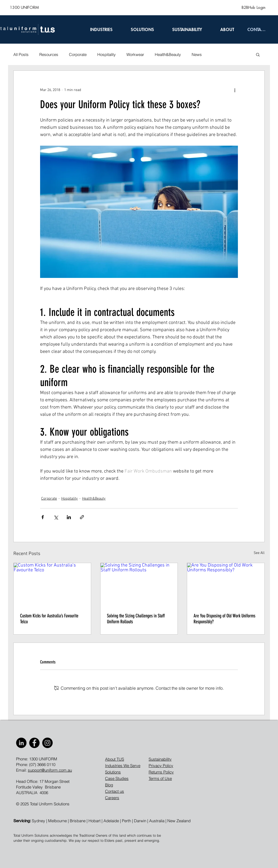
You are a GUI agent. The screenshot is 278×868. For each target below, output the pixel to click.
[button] (258, 54)
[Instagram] (47, 743)
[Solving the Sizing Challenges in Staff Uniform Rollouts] (139, 585)
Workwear (135, 54)
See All (259, 553)
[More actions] (235, 90)
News (197, 54)
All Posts (21, 54)
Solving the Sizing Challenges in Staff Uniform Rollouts (136, 619)
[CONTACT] (256, 29)
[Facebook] (34, 743)
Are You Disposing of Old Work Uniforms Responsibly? (224, 619)
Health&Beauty (168, 54)
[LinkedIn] (21, 743)
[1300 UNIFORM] (24, 7)
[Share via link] (82, 517)
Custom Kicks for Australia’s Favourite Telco (49, 619)
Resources (49, 54)
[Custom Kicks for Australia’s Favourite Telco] (52, 585)
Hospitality (107, 54)
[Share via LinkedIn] (69, 517)
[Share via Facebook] (43, 517)
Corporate (78, 54)
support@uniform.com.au (50, 770)
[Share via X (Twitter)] (56, 517)
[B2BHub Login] (254, 7)
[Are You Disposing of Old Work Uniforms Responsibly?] (226, 585)
